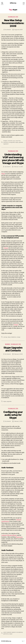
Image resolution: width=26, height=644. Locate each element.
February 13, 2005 (18, 167)
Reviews (8, 344)
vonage (18, 337)
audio (5, 632)
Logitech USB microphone (9, 535)
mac (14, 141)
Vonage (6, 248)
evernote (10, 141)
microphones (19, 632)
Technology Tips (13, 17)
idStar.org (13, 3)
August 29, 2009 (18, 30)
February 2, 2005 (18, 421)
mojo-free (18, 141)
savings (5, 337)
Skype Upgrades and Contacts (13, 349)
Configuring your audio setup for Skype (13, 415)
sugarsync (6, 144)
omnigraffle (12, 142)
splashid (21, 142)
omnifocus (6, 142)
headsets (9, 632)
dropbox (5, 141)
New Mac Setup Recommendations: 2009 (13, 23)
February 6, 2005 (18, 354)
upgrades (9, 401)
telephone (14, 337)
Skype (3, 174)
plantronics (6, 634)
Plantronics (19, 537)
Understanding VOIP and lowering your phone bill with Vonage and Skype (13, 159)
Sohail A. (9, 30)
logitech (14, 632)
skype (17, 142)
